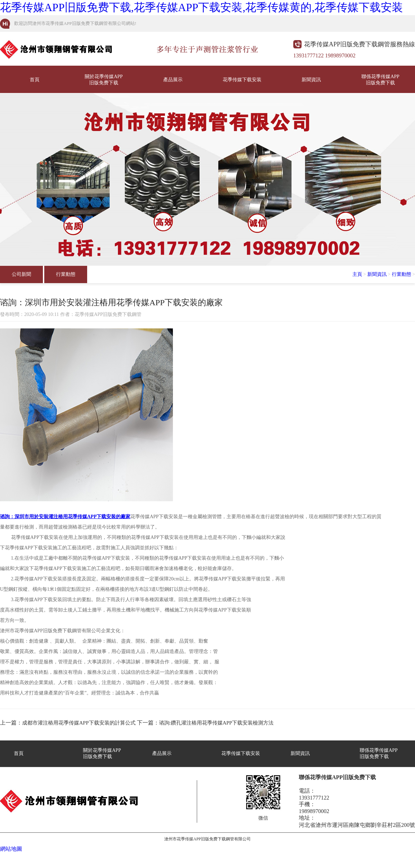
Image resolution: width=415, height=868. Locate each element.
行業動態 (66, 274)
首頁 (35, 80)
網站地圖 (11, 849)
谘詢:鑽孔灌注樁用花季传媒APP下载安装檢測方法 (216, 723)
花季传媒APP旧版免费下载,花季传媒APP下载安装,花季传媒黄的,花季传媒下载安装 (201, 7)
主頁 (357, 274)
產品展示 (173, 80)
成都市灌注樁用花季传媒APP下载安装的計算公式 (79, 723)
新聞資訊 (311, 80)
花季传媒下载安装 (242, 80)
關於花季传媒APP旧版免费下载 (104, 80)
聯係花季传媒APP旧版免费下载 (380, 80)
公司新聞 (21, 274)
